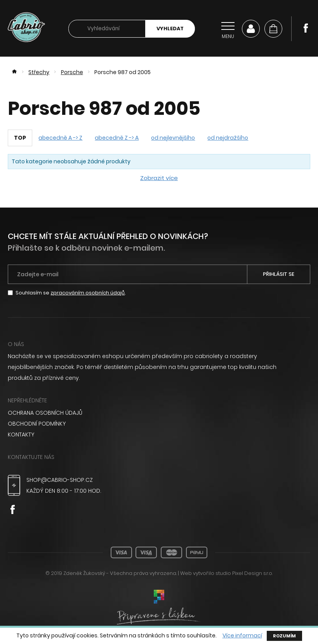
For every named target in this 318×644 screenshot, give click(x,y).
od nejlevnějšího (173, 138)
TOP (20, 138)
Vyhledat (170, 29)
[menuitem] (159, 413)
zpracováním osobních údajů (88, 293)
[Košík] (273, 29)
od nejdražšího (228, 138)
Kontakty (21, 435)
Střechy (39, 72)
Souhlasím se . (71, 293)
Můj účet (251, 29)
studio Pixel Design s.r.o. (244, 573)
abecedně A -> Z (60, 138)
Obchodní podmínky (37, 424)
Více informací (242, 636)
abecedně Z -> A (117, 138)
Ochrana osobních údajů (45, 413)
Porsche (72, 72)
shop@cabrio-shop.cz (60, 480)
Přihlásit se (279, 274)
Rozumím (284, 636)
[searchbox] (107, 29)
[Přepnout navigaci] (228, 29)
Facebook (306, 28)
